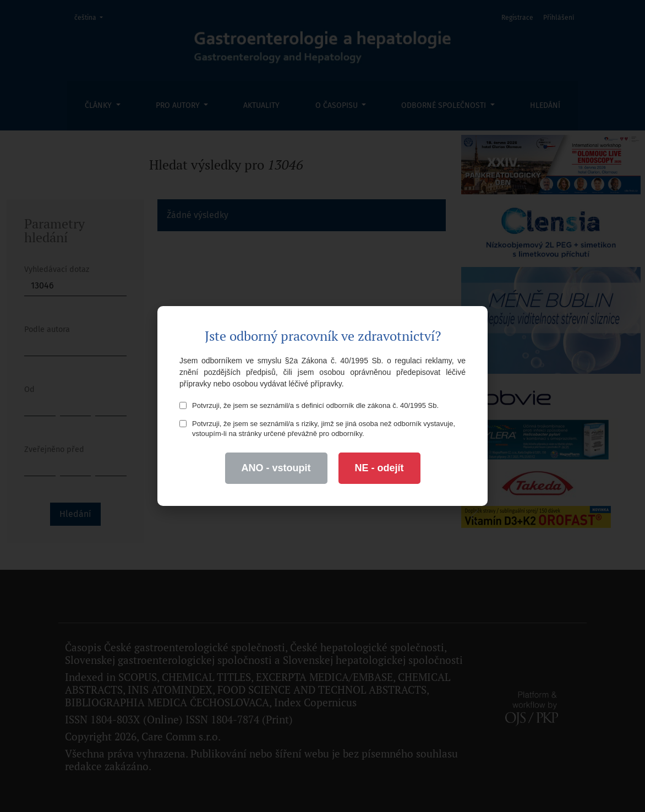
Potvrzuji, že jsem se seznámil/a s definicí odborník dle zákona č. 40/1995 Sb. (309, 405)
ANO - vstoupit (276, 468)
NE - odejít (379, 468)
